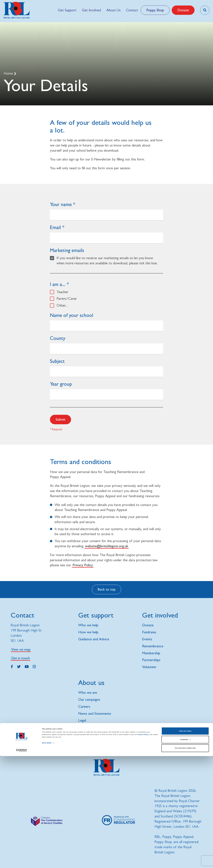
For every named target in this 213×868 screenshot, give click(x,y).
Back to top (106, 589)
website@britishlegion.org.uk (107, 546)
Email (55, 227)
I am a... (58, 284)
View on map (21, 649)
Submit (60, 419)
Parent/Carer (67, 299)
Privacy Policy (83, 565)
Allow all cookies (185, 843)
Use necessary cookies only (185, 860)
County (58, 338)
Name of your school (72, 315)
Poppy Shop (155, 10)
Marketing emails (67, 250)
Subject (57, 361)
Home (9, 73)
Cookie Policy (143, 847)
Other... (62, 305)
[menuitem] (67, 10)
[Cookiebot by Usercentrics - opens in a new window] (22, 862)
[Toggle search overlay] (205, 10)
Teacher (62, 292)
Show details (47, 855)
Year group (61, 384)
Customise (185, 852)
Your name (61, 204)
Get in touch (20, 658)
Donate (183, 10)
